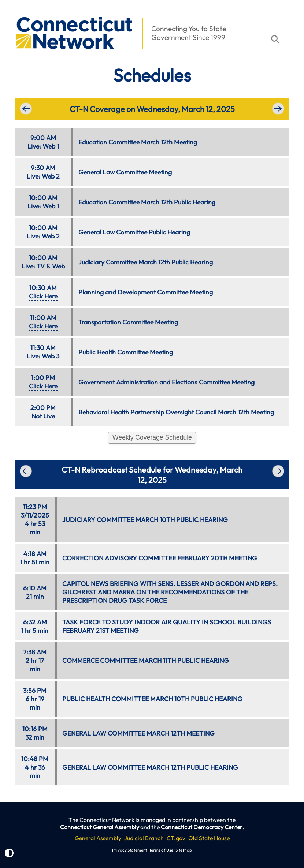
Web (58, 266)
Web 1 (51, 146)
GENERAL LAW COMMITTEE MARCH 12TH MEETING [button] (138, 733)
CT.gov (176, 838)
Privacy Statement (129, 850)
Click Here (43, 296)
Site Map (184, 850)
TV (41, 266)
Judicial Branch (144, 838)
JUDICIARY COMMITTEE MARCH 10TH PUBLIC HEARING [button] (145, 520)
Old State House (209, 838)
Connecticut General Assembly (100, 827)
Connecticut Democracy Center (202, 827)
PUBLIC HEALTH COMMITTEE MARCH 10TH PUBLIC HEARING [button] (152, 699)
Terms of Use (161, 850)
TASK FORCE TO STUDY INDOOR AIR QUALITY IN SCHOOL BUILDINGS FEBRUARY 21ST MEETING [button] (167, 626)
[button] (11, 13)
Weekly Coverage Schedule (152, 437)
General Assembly (98, 838)
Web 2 (51, 176)
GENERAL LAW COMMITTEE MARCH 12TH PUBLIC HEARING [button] (150, 767)
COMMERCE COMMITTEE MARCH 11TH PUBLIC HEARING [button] (146, 660)
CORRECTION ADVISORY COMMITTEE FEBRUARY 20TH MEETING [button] (160, 558)
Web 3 (51, 356)
